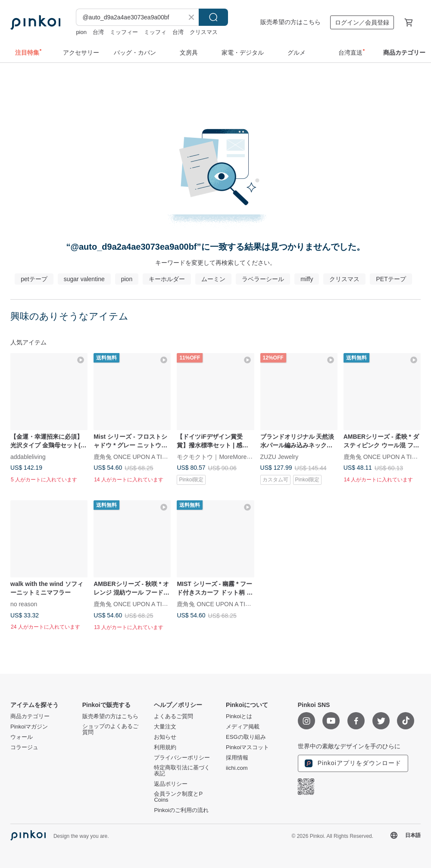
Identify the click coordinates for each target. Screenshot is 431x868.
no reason (24, 604)
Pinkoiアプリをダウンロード (353, 763)
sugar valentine (84, 279)
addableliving (28, 457)
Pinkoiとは (239, 716)
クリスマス (204, 32)
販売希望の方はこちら (290, 22)
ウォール (22, 737)
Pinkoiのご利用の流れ (181, 810)
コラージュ (24, 747)
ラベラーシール (263, 279)
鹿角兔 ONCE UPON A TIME (132, 457)
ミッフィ (155, 32)
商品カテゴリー (30, 716)
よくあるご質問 (173, 716)
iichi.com (237, 768)
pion (81, 32)
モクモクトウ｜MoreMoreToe (216, 457)
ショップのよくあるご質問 (110, 729)
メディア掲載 (243, 727)
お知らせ (165, 737)
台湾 (98, 32)
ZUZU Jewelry (280, 457)
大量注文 (165, 727)
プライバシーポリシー (182, 758)
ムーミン (213, 279)
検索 (213, 17)
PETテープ (391, 279)
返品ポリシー (171, 784)
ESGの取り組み (246, 737)
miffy (307, 279)
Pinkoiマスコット (247, 747)
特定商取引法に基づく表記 (182, 771)
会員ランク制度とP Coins (178, 797)
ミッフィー (124, 32)
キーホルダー (167, 279)
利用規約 (165, 747)
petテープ (34, 279)
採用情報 (237, 758)
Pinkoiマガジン (29, 727)
